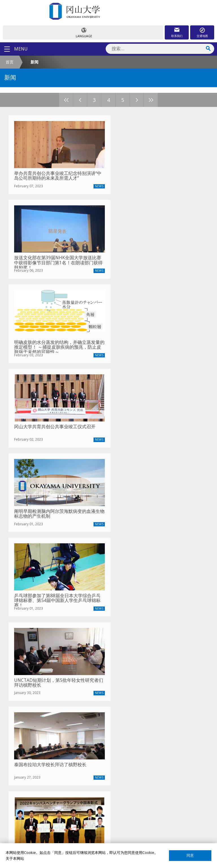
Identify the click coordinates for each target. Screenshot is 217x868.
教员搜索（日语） (32, 770)
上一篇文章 (19, 577)
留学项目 (24, 696)
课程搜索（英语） (32, 780)
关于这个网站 (28, 819)
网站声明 (24, 828)
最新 (16, 563)
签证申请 (24, 725)
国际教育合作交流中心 (35, 799)
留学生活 (24, 735)
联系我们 (177, 36)
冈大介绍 (24, 632)
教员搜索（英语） (32, 761)
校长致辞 (24, 641)
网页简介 (24, 838)
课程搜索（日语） (32, 790)
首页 (10, 62)
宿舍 (21, 715)
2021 (80, 563)
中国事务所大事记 (32, 670)
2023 (54, 563)
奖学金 (22, 706)
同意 (190, 855)
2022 (67, 563)
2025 (28, 563)
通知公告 (24, 661)
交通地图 (202, 36)
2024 (41, 563)
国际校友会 (26, 809)
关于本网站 (15, 858)
